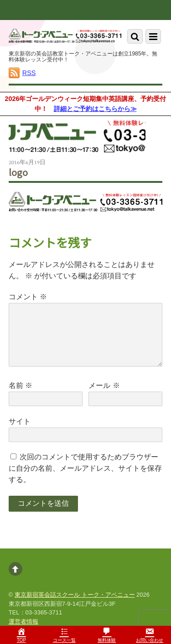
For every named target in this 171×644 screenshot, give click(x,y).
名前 (21, 385)
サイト (20, 421)
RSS (29, 73)
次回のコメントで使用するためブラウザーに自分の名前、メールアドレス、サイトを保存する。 (85, 468)
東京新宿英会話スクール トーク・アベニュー (75, 595)
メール (104, 385)
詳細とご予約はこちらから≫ (95, 109)
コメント (28, 297)
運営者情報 (23, 621)
